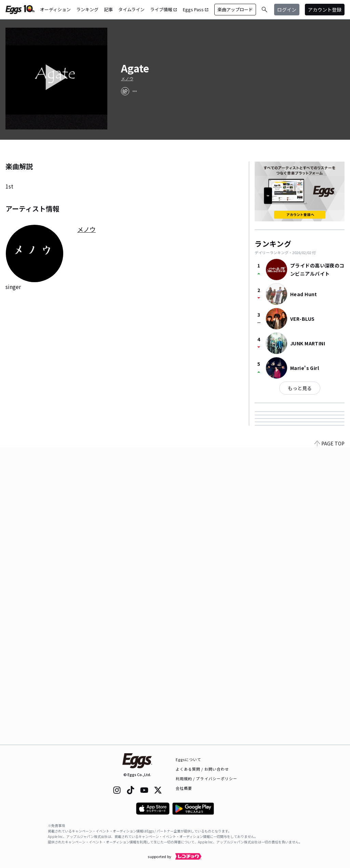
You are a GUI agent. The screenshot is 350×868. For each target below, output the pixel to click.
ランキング (87, 9)
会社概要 (184, 788)
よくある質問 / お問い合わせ (203, 769)
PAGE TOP (329, 741)
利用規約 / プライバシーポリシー (207, 779)
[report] (135, 91)
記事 (108, 9)
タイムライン (131, 9)
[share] (125, 91)
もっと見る (300, 388)
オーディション (55, 9)
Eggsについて (189, 759)
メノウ (127, 79)
